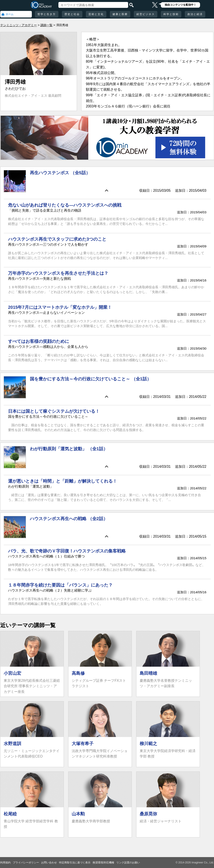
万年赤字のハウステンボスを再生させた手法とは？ (58, 273)
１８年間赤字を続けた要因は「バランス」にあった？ (60, 585)
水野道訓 (12, 744)
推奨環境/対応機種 (103, 863)
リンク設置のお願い (128, 863)
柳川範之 (148, 744)
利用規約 (5, 863)
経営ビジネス (146, 14)
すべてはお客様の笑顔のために (39, 341)
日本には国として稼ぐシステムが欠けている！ (54, 411)
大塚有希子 (83, 744)
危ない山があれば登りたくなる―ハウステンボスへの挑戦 (65, 205)
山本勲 (78, 814)
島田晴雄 (148, 673)
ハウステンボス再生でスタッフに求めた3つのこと (57, 239)
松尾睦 (10, 814)
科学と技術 (171, 14)
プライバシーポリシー (26, 863)
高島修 (78, 673)
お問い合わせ (49, 863)
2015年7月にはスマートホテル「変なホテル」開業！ (60, 307)
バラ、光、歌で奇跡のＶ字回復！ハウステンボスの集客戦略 (67, 551)
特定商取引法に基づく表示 (75, 863)
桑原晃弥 (148, 814)
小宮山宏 (12, 673)
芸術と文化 (96, 14)
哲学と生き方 (47, 14)
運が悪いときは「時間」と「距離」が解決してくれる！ (63, 481)
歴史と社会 (72, 14)
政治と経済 (195, 14)
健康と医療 (120, 14)
